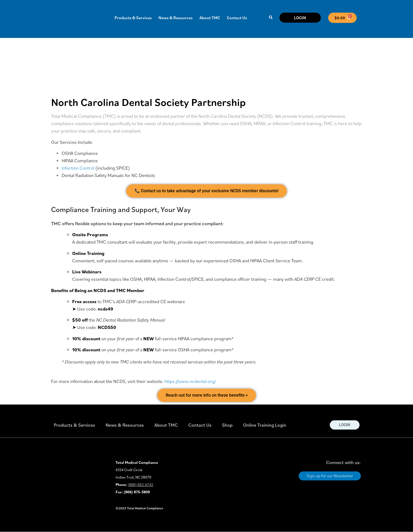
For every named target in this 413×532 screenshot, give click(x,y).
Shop (227, 425)
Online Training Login (265, 425)
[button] (271, 18)
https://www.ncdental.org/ (190, 381)
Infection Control (78, 168)
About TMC (210, 18)
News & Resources (176, 18)
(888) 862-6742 (141, 485)
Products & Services (133, 18)
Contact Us (237, 18)
